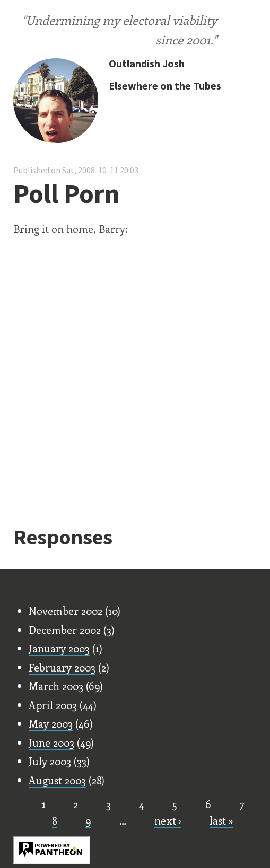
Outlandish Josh (147, 63)
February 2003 (62, 667)
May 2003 (51, 723)
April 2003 (53, 705)
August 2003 (57, 780)
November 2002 (66, 611)
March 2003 (56, 686)
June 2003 (51, 742)
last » (221, 820)
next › (168, 820)
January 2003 (59, 648)
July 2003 (50, 761)
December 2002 (65, 630)
